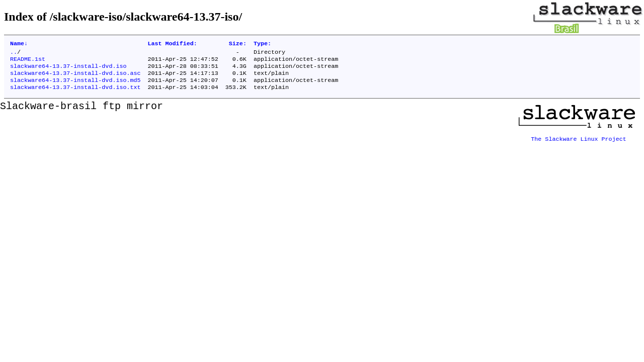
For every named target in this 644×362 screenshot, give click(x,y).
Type (262, 44)
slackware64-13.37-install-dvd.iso (68, 70)
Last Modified (172, 44)
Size (238, 44)
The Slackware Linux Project (579, 142)
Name (19, 44)
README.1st (28, 62)
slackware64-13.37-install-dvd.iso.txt (75, 94)
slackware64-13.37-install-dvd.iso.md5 (75, 86)
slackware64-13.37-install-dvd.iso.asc (75, 78)
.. (14, 54)
